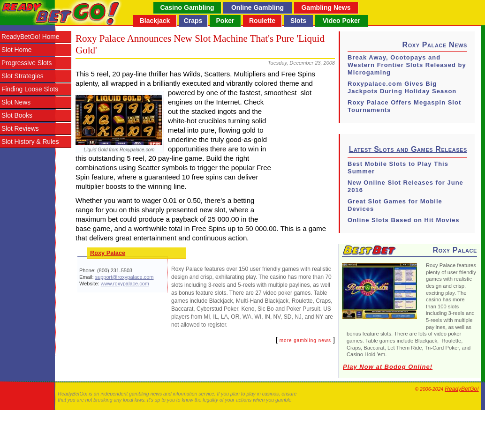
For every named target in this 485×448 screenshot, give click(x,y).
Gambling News (326, 7)
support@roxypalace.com (125, 277)
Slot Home (16, 50)
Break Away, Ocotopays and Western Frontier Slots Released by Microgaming (407, 65)
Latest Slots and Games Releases (408, 149)
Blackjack (155, 21)
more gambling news (305, 340)
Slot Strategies (23, 76)
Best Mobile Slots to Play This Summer (398, 168)
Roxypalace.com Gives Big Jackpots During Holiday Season (402, 87)
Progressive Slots (27, 63)
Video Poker (342, 21)
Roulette (262, 21)
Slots (298, 21)
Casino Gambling (187, 7)
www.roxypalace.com (125, 284)
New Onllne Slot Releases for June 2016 (405, 186)
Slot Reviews (20, 129)
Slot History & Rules (30, 142)
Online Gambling (258, 7)
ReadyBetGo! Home (30, 37)
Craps (193, 21)
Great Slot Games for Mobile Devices (395, 205)
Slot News (16, 102)
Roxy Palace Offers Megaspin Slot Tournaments (404, 106)
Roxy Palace (108, 253)
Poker (225, 21)
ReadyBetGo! (462, 389)
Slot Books (17, 116)
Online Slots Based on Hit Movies (404, 220)
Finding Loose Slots (30, 89)
